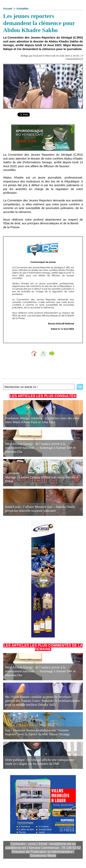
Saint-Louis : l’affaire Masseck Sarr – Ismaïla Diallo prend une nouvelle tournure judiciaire (40, 509)
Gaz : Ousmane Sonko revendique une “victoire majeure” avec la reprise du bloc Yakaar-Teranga (37, 732)
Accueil (8, 9)
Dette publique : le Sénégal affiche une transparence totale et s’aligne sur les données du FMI (40, 762)
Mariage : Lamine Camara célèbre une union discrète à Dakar (42, 479)
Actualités (22, 9)
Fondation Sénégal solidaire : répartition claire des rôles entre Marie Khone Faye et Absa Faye (42, 420)
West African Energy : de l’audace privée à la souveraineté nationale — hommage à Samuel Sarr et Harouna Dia (40, 448)
